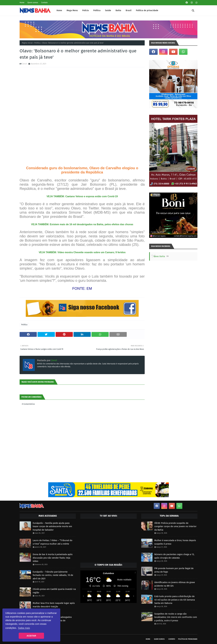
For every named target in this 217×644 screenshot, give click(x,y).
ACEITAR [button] (31, 636)
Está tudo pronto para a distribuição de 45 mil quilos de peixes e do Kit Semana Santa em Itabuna (175, 600)
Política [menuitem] (97, 10)
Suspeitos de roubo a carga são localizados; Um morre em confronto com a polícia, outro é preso (176, 617)
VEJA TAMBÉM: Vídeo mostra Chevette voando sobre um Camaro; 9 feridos (82, 252)
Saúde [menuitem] (108, 10)
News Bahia (159, 256)
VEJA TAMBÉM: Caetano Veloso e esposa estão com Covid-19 (82, 196)
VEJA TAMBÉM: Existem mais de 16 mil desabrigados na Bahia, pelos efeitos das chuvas (82, 224)
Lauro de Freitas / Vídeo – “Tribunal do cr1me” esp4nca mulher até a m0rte (53, 542)
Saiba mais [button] (24, 628)
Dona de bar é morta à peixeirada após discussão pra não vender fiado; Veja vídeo (53, 558)
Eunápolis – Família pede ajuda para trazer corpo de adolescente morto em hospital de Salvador (52, 526)
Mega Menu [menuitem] (72, 10)
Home (22, 3)
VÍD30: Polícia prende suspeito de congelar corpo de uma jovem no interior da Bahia (175, 526)
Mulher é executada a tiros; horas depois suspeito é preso (175, 542)
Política (37, 43)
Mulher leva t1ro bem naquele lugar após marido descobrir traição (54, 605)
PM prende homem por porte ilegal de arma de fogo (174, 570)
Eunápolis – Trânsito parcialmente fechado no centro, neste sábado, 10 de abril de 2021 (53, 575)
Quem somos (33, 3)
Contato (44, 3)
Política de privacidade (188, 639)
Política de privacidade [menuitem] (147, 10)
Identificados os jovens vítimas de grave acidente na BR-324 (175, 584)
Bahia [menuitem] (118, 10)
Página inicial (27, 43)
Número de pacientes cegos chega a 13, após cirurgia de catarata (174, 556)
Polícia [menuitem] (86, 10)
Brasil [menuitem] (129, 10)
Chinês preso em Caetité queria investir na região (54, 591)
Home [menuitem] (59, 10)
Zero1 (25, 64)
